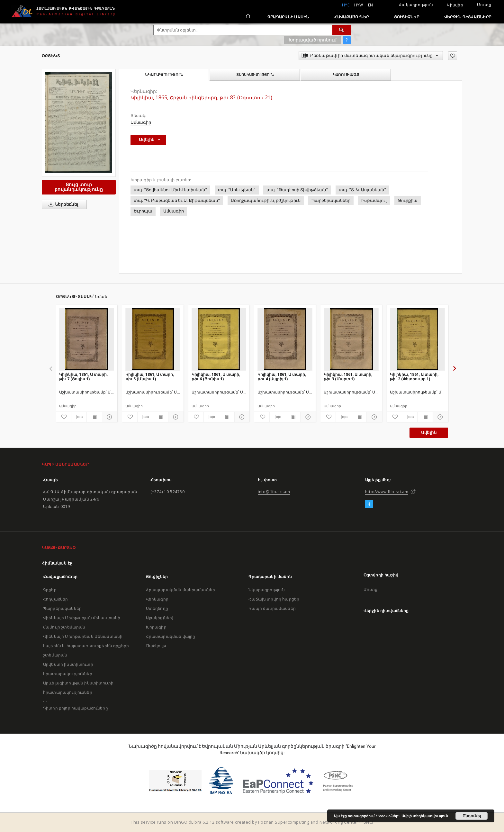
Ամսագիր (141, 122)
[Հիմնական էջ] (248, 17)
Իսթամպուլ (374, 200)
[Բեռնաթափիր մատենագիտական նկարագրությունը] (79, 417)
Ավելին (429, 433)
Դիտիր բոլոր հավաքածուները (76, 708)
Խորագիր (156, 627)
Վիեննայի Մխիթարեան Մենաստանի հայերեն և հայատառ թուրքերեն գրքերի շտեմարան (86, 646)
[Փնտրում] (342, 30)
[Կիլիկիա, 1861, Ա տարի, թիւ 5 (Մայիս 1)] (153, 339)
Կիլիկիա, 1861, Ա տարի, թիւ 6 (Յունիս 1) (216, 377)
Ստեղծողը (157, 608)
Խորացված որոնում (313, 40)
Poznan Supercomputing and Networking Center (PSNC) (316, 822)
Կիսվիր (455, 5)
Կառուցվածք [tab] (346, 75)
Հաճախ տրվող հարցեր (274, 599)
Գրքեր (50, 590)
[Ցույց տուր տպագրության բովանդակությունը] (94, 417)
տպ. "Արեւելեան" (237, 190)
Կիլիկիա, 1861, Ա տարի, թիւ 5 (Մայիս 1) (150, 377)
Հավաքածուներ (352, 17)
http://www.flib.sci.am (387, 492)
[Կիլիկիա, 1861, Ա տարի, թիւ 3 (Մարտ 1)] (351, 339)
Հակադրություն (416, 5)
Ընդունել (472, 816)
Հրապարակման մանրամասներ (180, 590)
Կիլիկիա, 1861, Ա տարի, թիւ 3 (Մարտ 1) (348, 377)
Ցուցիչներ (407, 17)
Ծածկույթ (156, 646)
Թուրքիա (408, 200)
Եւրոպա (143, 211)
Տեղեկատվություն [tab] (255, 75)
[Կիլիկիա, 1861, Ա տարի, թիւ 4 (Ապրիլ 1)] (285, 339)
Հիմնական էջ (57, 563)
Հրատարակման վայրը (171, 636)
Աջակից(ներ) (160, 618)
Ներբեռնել (62, 204)
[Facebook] (369, 504)
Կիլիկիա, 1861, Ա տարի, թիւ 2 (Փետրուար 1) (414, 377)
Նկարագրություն (267, 590)
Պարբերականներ (331, 200)
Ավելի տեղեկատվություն (425, 816)
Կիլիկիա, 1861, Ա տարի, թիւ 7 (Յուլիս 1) (83, 377)
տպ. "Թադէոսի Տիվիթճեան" (297, 190)
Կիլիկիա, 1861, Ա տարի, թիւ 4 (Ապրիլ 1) (282, 377)
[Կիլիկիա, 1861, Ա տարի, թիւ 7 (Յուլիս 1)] (87, 339)
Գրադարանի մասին (288, 17)
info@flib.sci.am (274, 492)
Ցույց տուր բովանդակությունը (79, 187)
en (371, 5)
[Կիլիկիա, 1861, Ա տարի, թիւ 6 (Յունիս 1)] (219, 339)
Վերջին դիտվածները (468, 17)
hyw (359, 5)
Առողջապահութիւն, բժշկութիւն (266, 200)
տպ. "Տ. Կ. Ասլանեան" (362, 190)
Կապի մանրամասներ (272, 608)
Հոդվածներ (55, 599)
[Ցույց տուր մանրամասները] (109, 417)
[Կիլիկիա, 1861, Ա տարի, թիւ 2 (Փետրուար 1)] (417, 339)
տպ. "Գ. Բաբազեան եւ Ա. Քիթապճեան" (177, 200)
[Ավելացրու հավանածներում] (453, 56)
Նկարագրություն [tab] (164, 75)
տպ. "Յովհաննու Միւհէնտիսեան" (170, 190)
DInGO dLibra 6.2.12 (194, 822)
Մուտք (484, 5)
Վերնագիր (157, 599)
